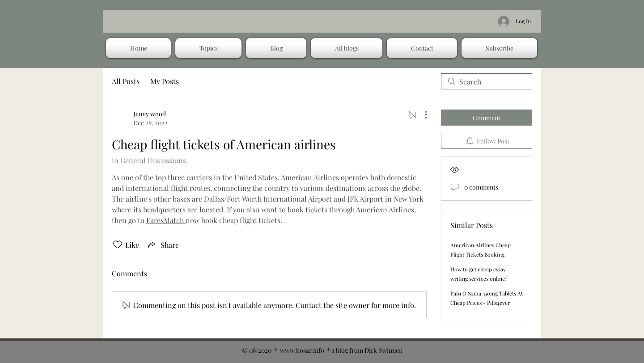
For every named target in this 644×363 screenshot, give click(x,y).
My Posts (165, 81)
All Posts (126, 81)
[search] (487, 81)
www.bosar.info (302, 350)
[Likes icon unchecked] (118, 245)
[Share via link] (163, 245)
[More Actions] (421, 115)
